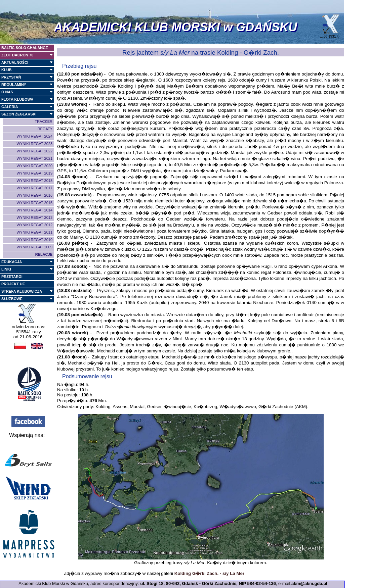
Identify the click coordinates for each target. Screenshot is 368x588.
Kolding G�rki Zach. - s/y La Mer (210, 573)
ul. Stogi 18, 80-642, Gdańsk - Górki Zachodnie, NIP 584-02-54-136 (208, 583)
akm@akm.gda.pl (309, 583)
